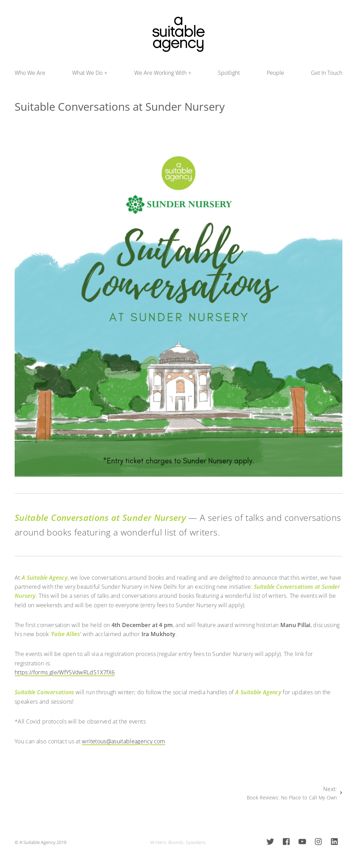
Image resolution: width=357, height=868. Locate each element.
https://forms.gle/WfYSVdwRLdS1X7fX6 (65, 672)
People (275, 73)
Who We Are (30, 73)
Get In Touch (327, 73)
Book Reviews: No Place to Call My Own (292, 797)
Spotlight (229, 73)
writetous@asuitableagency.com (123, 741)
